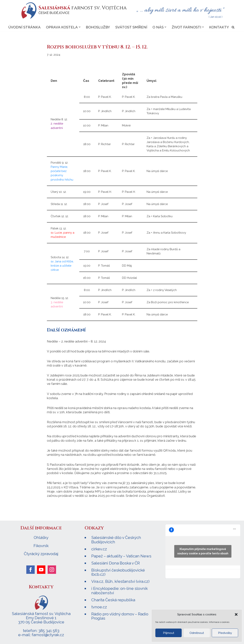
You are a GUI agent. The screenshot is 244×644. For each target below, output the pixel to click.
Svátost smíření (131, 27)
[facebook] (30, 569)
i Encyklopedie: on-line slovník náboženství (120, 590)
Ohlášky (41, 537)
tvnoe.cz (99, 606)
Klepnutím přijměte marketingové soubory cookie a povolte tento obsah (203, 551)
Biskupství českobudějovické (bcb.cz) (118, 572)
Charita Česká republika (113, 599)
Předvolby (225, 633)
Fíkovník (41, 545)
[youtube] (41, 569)
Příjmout (169, 633)
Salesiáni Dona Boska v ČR (116, 562)
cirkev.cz (99, 548)
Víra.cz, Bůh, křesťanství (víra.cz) (120, 581)
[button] (236, 614)
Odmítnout (197, 633)
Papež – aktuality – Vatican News (121, 555)
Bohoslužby (98, 27)
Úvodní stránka (24, 27)
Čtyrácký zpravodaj (41, 553)
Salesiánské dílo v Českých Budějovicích (116, 539)
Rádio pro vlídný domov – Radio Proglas (120, 615)
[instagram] (52, 569)
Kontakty (219, 27)
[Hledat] (233, 27)
